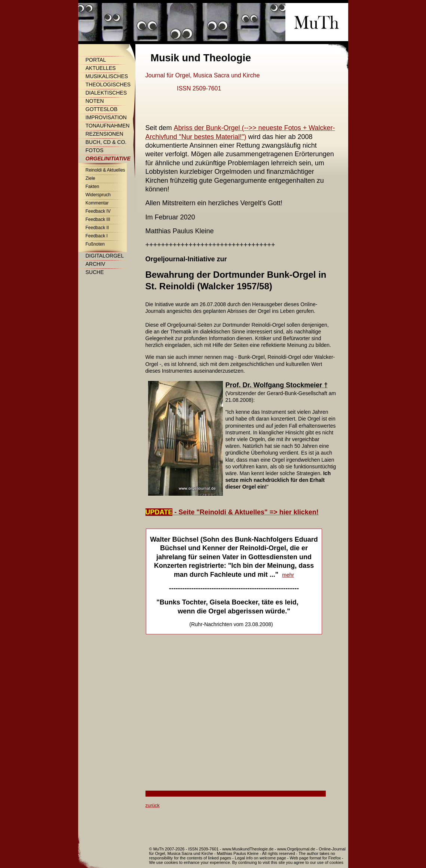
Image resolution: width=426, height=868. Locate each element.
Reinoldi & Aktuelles (105, 170)
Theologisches (108, 84)
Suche (95, 272)
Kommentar (97, 203)
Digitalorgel (105, 256)
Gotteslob (102, 109)
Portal (96, 60)
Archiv (96, 264)
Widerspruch (98, 195)
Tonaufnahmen (108, 126)
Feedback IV (98, 211)
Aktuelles (101, 68)
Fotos (95, 150)
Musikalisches (107, 76)
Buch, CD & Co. (106, 142)
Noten (95, 101)
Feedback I (97, 236)
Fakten (93, 187)
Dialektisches (106, 93)
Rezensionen (105, 134)
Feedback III (98, 219)
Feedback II (97, 228)
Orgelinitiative (108, 158)
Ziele (91, 178)
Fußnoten (95, 244)
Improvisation (106, 117)
